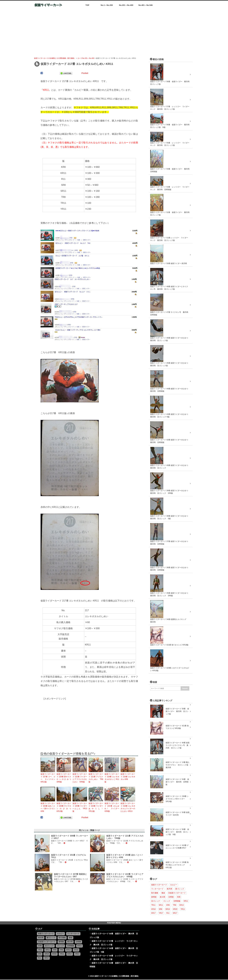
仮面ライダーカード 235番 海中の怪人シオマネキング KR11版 (177, 865)
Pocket (85, 73)
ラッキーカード (157, 889)
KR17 (153, 913)
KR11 (186, 901)
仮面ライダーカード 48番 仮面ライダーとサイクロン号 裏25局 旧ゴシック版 (178, 745)
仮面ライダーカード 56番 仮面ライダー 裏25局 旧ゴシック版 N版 (177, 832)
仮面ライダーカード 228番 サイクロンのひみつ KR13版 (64, 807)
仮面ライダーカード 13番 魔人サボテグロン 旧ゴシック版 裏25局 (178, 765)
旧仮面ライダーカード (177, 893)
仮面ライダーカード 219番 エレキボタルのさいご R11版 (112, 778)
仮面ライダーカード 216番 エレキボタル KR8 (128, 777)
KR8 (168, 905)
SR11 (161, 905)
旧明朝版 (177, 901)
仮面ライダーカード (159, 885)
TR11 (153, 905)
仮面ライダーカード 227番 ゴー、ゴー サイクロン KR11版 (48, 778)
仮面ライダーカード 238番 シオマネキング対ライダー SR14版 (177, 799)
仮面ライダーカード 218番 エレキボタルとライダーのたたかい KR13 (128, 807)
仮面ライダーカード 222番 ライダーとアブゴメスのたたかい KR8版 (80, 778)
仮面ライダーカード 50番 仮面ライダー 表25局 (178, 814)
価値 (163, 893)
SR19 (168, 909)
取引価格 (155, 893)
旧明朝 (171, 897)
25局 (179, 897)
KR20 (175, 909)
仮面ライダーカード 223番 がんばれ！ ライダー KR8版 (112, 807)
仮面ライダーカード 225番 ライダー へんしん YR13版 (80, 807)
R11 (168, 913)
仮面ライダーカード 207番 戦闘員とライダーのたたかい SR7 (70, 875)
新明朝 (154, 897)
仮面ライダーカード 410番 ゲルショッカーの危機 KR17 (177, 847)
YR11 (183, 909)
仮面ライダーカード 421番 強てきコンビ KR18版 (177, 727)
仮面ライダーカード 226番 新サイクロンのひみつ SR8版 (64, 778)
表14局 (162, 897)
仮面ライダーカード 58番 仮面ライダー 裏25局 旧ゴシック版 (177, 711)
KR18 (153, 909)
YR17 (161, 913)
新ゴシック (180, 889)
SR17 (175, 913)
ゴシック (167, 901)
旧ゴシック (156, 901)
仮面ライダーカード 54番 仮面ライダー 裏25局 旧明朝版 (177, 782)
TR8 (174, 905)
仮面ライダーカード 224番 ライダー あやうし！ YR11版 (96, 807)
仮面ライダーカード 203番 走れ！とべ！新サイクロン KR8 (48, 807)
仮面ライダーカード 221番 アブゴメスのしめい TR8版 (96, 778)
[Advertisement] (114, 31)
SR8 (160, 909)
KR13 (182, 905)
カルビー (174, 885)
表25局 (169, 889)
